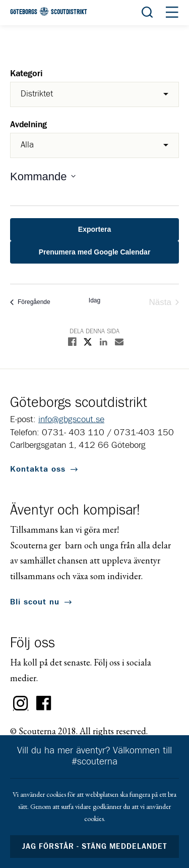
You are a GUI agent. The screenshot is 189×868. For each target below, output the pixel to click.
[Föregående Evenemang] (30, 302)
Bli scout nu (35, 602)
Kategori (26, 74)
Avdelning (28, 125)
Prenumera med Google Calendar (95, 252)
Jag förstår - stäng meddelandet (95, 847)
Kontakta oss (38, 469)
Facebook (44, 703)
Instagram (21, 703)
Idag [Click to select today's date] (94, 300)
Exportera (94, 229)
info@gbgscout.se (71, 420)
